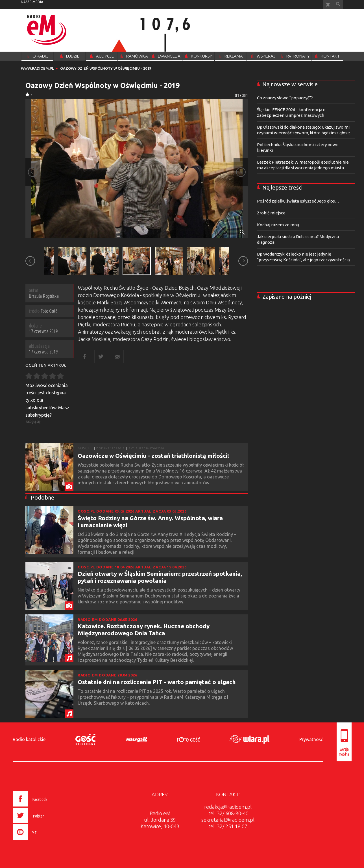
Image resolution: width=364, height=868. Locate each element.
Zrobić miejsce (271, 213)
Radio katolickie (29, 739)
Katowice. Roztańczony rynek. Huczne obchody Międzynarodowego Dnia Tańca (144, 629)
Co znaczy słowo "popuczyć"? (285, 98)
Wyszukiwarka (338, 5)
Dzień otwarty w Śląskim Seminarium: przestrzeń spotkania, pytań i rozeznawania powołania (160, 577)
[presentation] (42, 841)
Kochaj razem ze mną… (280, 225)
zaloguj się (33, 421)
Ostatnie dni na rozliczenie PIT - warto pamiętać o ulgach (157, 682)
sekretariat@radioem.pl (228, 820)
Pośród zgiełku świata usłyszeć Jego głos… (298, 201)
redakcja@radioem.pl (228, 807)
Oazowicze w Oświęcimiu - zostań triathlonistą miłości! (153, 456)
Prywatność (311, 739)
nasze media (32, 2)
